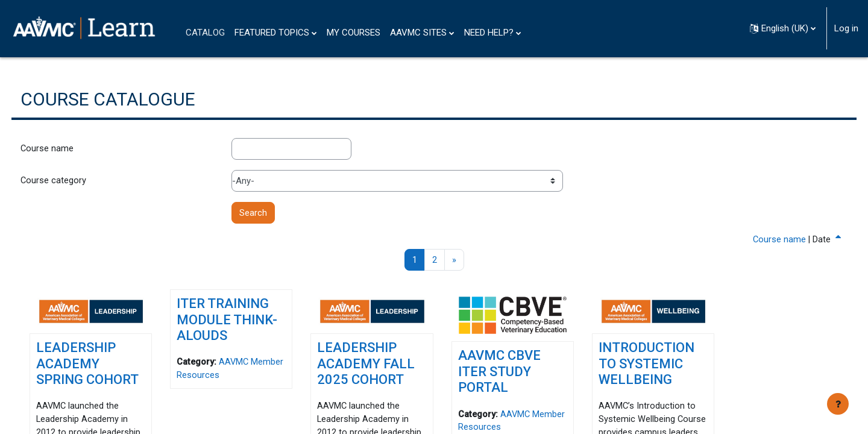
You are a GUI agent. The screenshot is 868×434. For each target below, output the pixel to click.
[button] (783, 28)
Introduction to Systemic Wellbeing (639, 363)
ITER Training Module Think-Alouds (242, 322)
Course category (76, 181)
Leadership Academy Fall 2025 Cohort (373, 363)
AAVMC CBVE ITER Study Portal (499, 370)
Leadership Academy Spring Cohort (98, 371)
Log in (846, 28)
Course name (70, 149)
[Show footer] (838, 404)
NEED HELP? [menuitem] (489, 33)
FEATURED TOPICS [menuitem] (272, 33)
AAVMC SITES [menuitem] (418, 33)
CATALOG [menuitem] (205, 33)
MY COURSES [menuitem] (354, 33)
